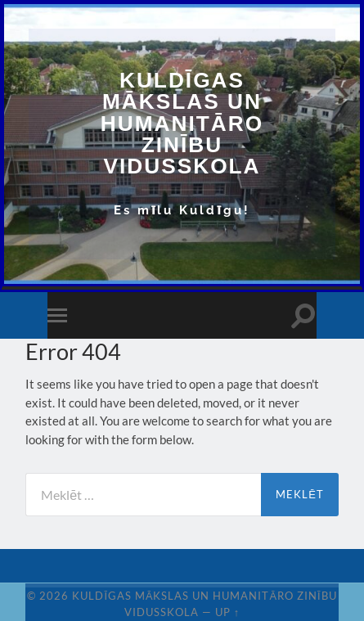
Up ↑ (227, 612)
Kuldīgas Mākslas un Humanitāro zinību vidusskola (182, 123)
